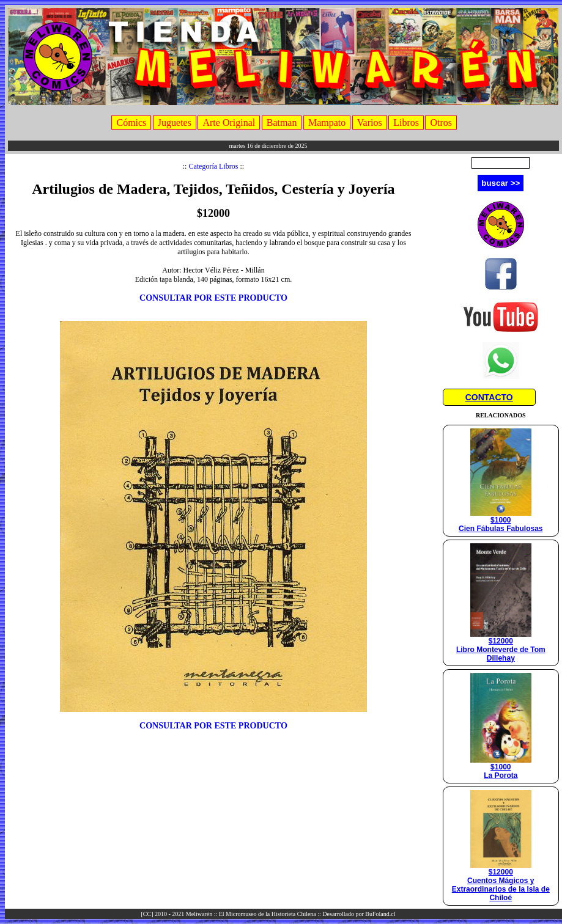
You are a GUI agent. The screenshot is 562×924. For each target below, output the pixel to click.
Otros (441, 123)
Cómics (131, 123)
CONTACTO (489, 397)
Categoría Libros (213, 166)
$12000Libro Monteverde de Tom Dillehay (501, 646)
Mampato (327, 123)
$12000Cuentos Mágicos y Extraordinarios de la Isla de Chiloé (501, 882)
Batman (282, 123)
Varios (370, 123)
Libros (406, 123)
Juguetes (175, 123)
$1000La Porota (501, 768)
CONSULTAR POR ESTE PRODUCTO (213, 298)
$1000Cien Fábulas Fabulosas (501, 521)
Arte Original (229, 123)
